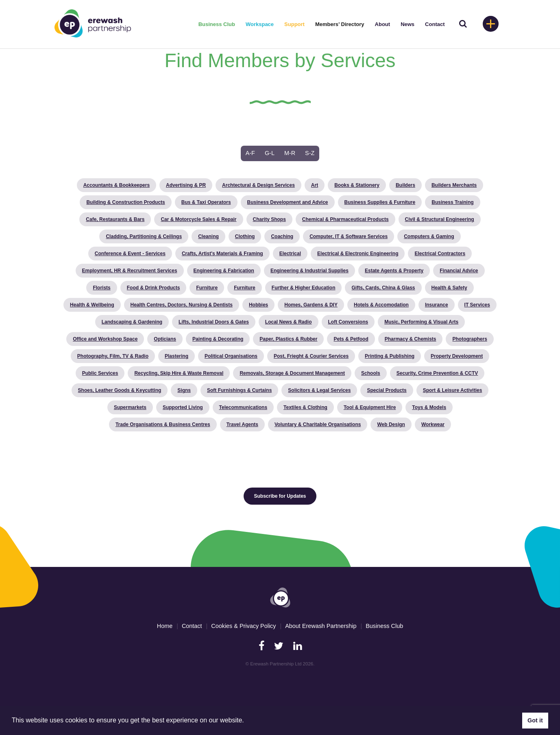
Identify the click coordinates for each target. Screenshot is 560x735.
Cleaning (208, 236)
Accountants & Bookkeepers (117, 185)
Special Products (387, 390)
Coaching (282, 236)
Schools (371, 373)
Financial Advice (459, 271)
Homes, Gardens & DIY (311, 305)
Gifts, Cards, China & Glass (383, 288)
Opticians (165, 339)
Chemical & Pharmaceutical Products (345, 219)
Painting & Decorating (218, 339)
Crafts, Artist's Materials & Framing (222, 254)
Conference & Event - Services (130, 254)
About (383, 24)
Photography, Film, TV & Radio (113, 356)
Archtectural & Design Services (258, 185)
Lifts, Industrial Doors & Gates (214, 322)
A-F (250, 153)
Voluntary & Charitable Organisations (318, 424)
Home (165, 626)
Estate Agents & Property (394, 271)
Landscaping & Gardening (132, 322)
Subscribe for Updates (280, 496)
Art (315, 185)
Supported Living (183, 407)
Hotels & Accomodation (381, 305)
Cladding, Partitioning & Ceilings (144, 236)
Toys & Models (429, 407)
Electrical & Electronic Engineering (358, 254)
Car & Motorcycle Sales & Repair (198, 219)
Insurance (437, 305)
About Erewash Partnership (321, 626)
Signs (184, 390)
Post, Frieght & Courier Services (311, 356)
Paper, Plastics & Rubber (288, 339)
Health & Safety (449, 288)
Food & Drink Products (154, 288)
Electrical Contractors (440, 254)
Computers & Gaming (429, 236)
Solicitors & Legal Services (319, 390)
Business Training (452, 202)
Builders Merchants (454, 185)
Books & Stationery (357, 185)
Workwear (433, 424)
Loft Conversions (348, 322)
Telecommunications (243, 407)
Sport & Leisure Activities (453, 390)
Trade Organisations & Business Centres (163, 424)
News (407, 24)
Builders (405, 185)
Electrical (290, 254)
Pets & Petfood (351, 339)
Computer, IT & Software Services (349, 236)
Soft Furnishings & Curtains (239, 390)
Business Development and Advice (288, 202)
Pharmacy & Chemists (411, 339)
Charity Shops (269, 219)
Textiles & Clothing (305, 407)
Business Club (217, 24)
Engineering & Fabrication (224, 271)
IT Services (477, 305)
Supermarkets (130, 407)
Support (294, 24)
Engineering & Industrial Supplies (309, 271)
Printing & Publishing (390, 356)
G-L (270, 153)
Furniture (207, 288)
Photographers (470, 339)
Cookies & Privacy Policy (243, 626)
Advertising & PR (186, 185)
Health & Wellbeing (92, 305)
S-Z (310, 153)
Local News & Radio (289, 322)
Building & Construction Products (125, 202)
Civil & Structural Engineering (440, 219)
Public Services (100, 373)
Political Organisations (231, 356)
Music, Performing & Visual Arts (421, 322)
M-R (290, 153)
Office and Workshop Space (105, 339)
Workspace (260, 24)
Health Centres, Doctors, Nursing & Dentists (182, 305)
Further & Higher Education (304, 288)
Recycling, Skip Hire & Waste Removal (179, 373)
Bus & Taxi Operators (206, 202)
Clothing (245, 236)
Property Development (457, 356)
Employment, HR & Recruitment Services (130, 271)
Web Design (391, 424)
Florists (101, 288)
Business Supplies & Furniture (380, 202)
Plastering (176, 356)
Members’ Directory (340, 24)
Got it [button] (535, 720)
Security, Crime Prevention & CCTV (437, 373)
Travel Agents (242, 424)
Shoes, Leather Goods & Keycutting (120, 390)
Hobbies (258, 305)
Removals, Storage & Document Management (292, 373)
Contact (435, 24)
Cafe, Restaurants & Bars (115, 219)
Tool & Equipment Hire (370, 407)
